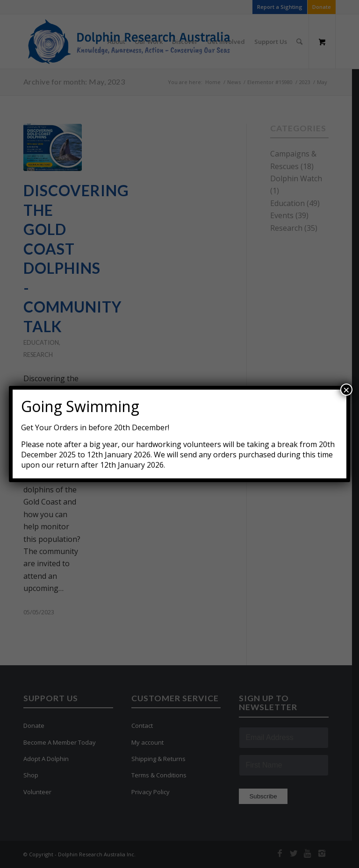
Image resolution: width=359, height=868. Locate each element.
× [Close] (346, 390)
